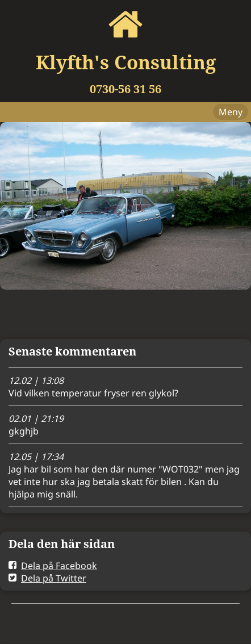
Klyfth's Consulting (126, 62)
